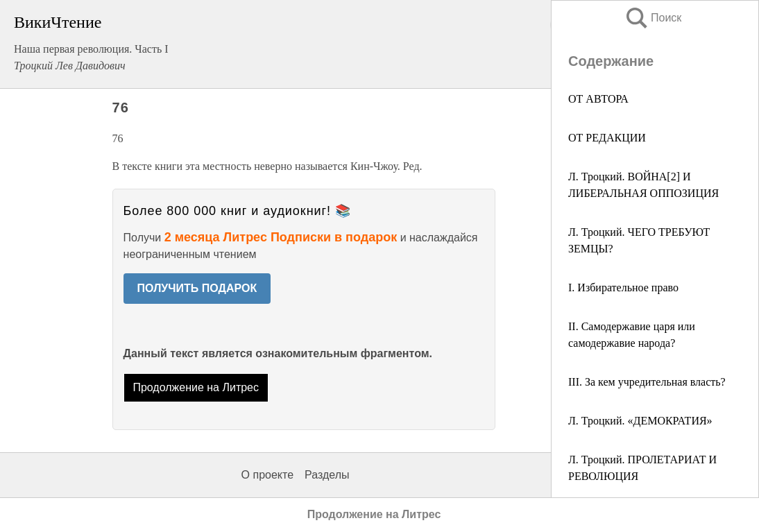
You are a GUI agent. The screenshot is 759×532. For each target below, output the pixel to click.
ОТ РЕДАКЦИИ (607, 138)
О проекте (267, 475)
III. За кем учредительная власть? (647, 382)
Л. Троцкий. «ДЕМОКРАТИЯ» (640, 421)
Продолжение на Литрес (196, 387)
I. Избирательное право (623, 288)
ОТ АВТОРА (598, 99)
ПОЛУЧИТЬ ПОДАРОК (197, 288)
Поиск (653, 18)
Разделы (327, 475)
